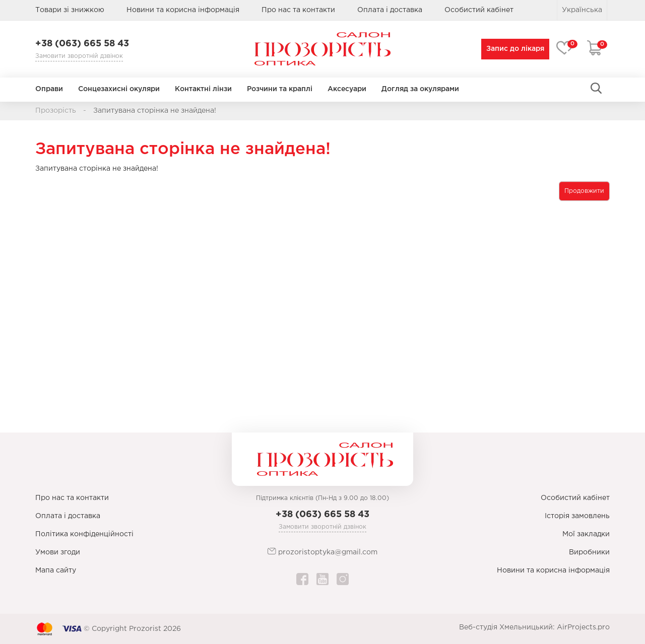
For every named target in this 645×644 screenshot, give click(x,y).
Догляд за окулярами (420, 89)
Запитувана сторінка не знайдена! (155, 111)
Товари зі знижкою (70, 10)
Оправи (49, 89)
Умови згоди (58, 552)
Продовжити (584, 191)
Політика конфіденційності (84, 534)
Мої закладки (586, 534)
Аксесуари (347, 89)
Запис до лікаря (515, 49)
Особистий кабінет (575, 498)
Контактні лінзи (203, 89)
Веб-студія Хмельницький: (507, 627)
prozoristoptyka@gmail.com (322, 552)
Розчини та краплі (280, 89)
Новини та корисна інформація (183, 10)
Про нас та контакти (298, 10)
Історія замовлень (577, 516)
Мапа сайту (56, 570)
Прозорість (56, 111)
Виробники (589, 552)
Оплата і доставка (390, 10)
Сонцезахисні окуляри (119, 89)
